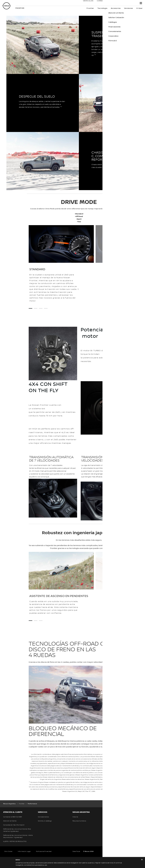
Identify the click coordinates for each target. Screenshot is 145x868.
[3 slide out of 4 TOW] (41, 308)
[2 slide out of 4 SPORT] (36, 308)
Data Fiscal (76, 851)
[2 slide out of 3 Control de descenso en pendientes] (36, 621)
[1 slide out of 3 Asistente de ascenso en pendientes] (31, 621)
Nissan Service (127, 3)
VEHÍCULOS (86, 3)
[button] (141, 3)
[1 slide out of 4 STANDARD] (31, 308)
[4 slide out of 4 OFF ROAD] (46, 308)
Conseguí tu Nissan (104, 3)
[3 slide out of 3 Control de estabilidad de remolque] (41, 621)
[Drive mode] (113, 286)
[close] (142, 860)
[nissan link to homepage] (7, 6)
